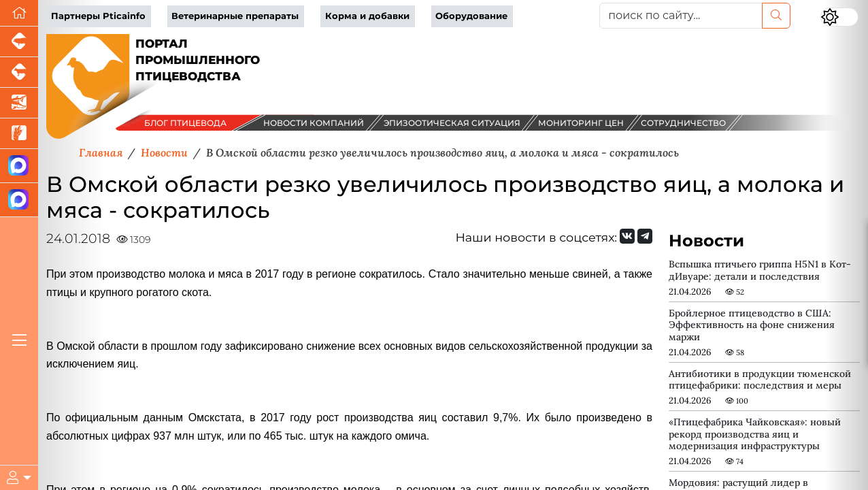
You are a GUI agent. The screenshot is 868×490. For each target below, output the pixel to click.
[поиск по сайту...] (681, 16)
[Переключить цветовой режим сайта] (839, 17)
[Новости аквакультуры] (19, 103)
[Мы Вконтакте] (627, 236)
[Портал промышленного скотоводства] (19, 72)
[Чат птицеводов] (19, 200)
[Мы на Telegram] (645, 236)
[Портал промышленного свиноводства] (19, 42)
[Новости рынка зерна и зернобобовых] (19, 134)
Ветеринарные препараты (235, 16)
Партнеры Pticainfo (98, 16)
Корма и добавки (367, 16)
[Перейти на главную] (19, 13)
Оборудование (471, 16)
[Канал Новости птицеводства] (19, 166)
